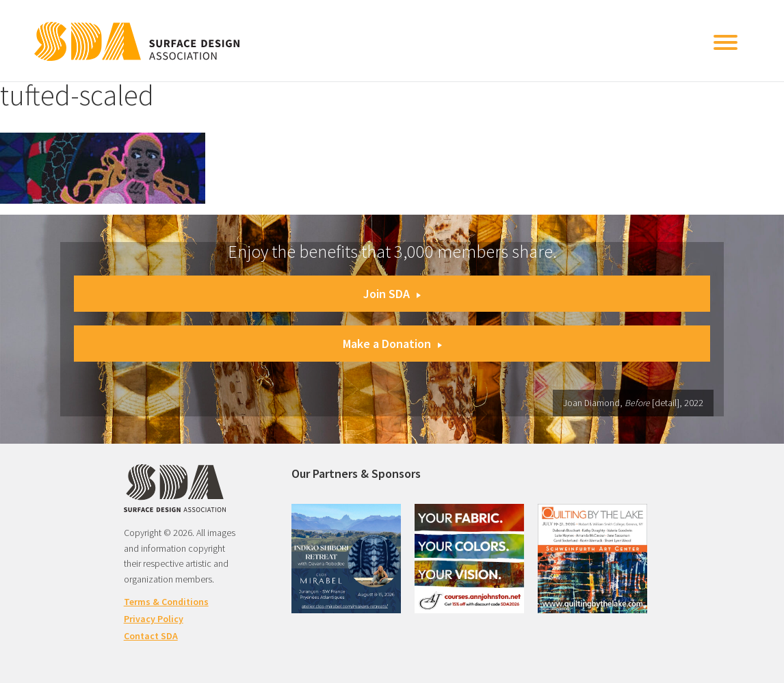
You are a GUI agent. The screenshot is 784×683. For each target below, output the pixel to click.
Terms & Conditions (166, 602)
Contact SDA (151, 636)
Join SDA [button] (392, 294)
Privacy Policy (154, 619)
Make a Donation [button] (392, 344)
